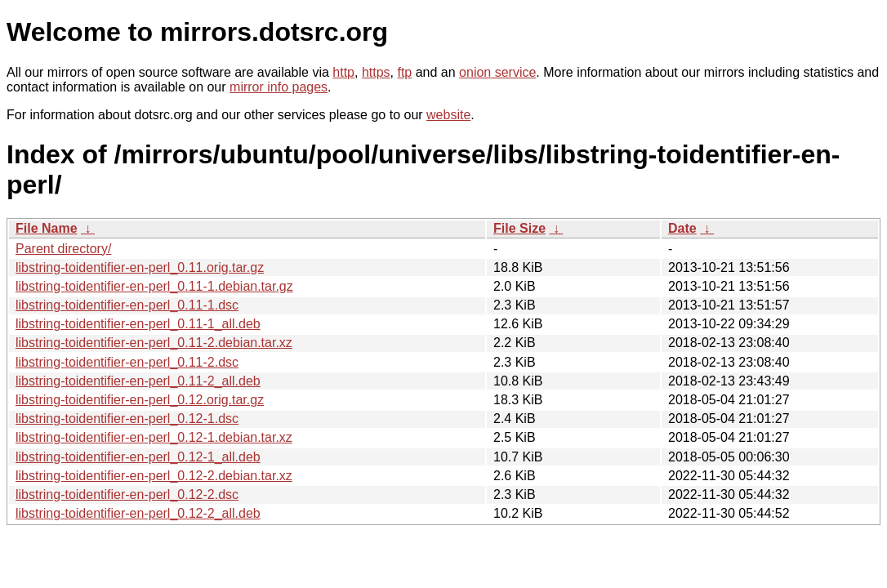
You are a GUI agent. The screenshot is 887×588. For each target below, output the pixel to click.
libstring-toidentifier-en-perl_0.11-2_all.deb (138, 381)
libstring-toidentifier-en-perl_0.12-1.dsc (127, 419)
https (376, 72)
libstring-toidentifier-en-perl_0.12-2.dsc (127, 494)
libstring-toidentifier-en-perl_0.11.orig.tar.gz (140, 267)
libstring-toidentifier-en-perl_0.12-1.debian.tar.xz (154, 437)
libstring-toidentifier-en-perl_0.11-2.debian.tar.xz (154, 343)
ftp (404, 72)
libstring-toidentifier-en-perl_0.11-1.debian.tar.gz (154, 286)
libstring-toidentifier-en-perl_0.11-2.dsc (127, 362)
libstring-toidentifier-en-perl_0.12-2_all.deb (138, 513)
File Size (519, 228)
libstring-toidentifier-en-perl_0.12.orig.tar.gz (140, 400)
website (448, 115)
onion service (497, 72)
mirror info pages (279, 87)
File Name (47, 228)
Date (682, 228)
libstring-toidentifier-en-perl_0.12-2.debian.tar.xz (154, 476)
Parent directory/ (63, 249)
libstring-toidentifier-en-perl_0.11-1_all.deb (138, 324)
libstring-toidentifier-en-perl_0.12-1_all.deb (138, 457)
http (343, 72)
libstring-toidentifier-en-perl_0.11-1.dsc (127, 305)
